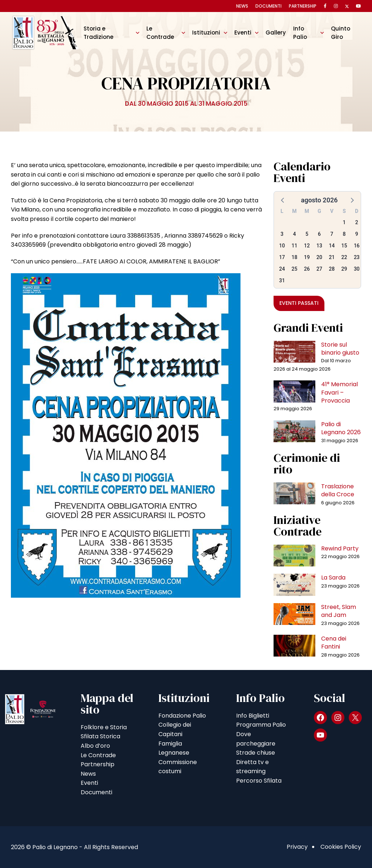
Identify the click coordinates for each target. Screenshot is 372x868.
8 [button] (344, 234)
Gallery (276, 33)
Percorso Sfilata (259, 781)
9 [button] (357, 234)
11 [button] (294, 246)
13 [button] (319, 246)
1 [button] (344, 222)
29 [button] (344, 269)
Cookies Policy (341, 847)
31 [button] (282, 280)
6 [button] (319, 234)
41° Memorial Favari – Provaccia (339, 392)
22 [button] (344, 257)
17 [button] (282, 257)
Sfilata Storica (100, 736)
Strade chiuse (256, 753)
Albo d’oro (95, 746)
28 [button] (332, 269)
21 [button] (332, 257)
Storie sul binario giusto (340, 349)
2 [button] (357, 222)
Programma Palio (261, 725)
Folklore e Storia (104, 727)
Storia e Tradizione (98, 33)
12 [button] (307, 246)
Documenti (268, 6)
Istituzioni (206, 33)
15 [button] (344, 246)
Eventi (243, 33)
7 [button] (332, 234)
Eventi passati (299, 303)
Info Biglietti (253, 716)
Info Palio (300, 33)
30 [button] (357, 269)
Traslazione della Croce (338, 490)
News (242, 6)
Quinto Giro (341, 33)
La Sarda (333, 578)
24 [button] (282, 269)
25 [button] (294, 269)
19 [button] (307, 257)
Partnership (303, 6)
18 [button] (294, 257)
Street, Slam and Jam (339, 611)
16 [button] (357, 246)
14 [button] (332, 246)
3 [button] (282, 234)
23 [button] (357, 257)
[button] (283, 200)
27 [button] (319, 269)
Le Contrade (160, 33)
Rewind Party (340, 548)
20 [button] (319, 257)
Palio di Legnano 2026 (341, 428)
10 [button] (282, 246)
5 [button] (307, 234)
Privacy (297, 847)
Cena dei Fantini (334, 643)
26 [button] (307, 269)
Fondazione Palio (182, 716)
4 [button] (294, 234)
